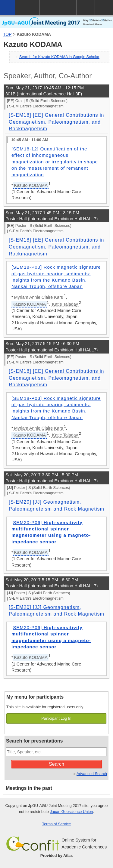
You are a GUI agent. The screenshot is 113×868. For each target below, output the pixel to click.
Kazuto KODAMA (34, 34)
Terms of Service (56, 824)
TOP (7, 34)
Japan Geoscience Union (71, 812)
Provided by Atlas (57, 856)
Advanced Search (92, 774)
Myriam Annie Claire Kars (39, 297)
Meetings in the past (29, 788)
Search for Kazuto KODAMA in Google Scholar (59, 57)
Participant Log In (56, 718)
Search (56, 764)
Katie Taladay (65, 304)
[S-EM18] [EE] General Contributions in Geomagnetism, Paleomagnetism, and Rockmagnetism (56, 122)
